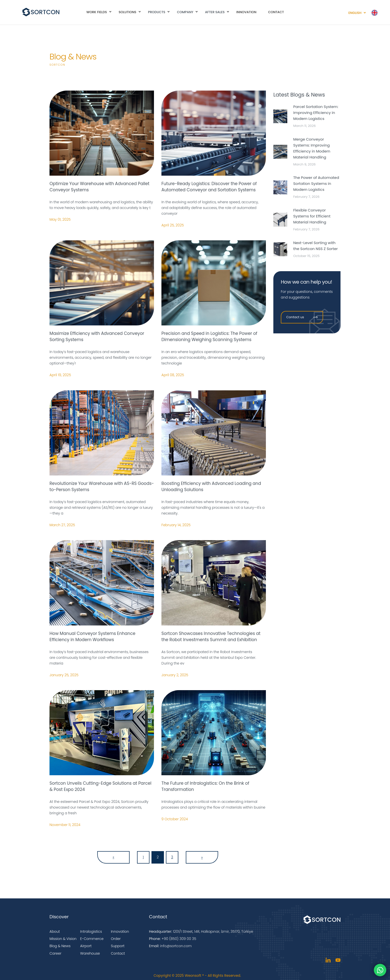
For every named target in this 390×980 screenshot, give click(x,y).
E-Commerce (92, 939)
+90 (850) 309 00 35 (179, 939)
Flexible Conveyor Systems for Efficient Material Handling (312, 216)
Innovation (120, 931)
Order (116, 939)
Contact (118, 953)
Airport (86, 946)
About (55, 931)
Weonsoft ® (194, 976)
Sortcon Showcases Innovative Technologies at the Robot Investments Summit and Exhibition (211, 637)
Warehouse (90, 953)
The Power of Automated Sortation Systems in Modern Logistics (316, 183)
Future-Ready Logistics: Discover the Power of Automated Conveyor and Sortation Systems (209, 187)
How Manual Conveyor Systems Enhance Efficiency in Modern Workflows (92, 637)
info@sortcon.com (176, 946)
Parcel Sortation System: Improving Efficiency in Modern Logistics (316, 113)
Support (118, 946)
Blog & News (60, 946)
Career (55, 953)
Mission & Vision (63, 939)
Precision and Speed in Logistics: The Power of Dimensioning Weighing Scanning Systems (209, 336)
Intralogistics (91, 931)
